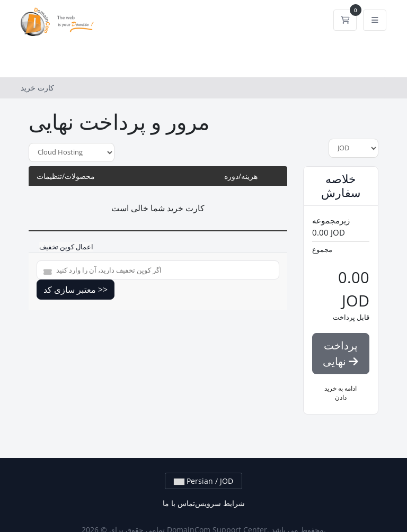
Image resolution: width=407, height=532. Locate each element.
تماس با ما (179, 503)
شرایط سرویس (220, 503)
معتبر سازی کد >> (76, 290)
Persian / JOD (203, 481)
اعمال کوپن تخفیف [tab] (66, 247)
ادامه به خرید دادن (340, 393)
